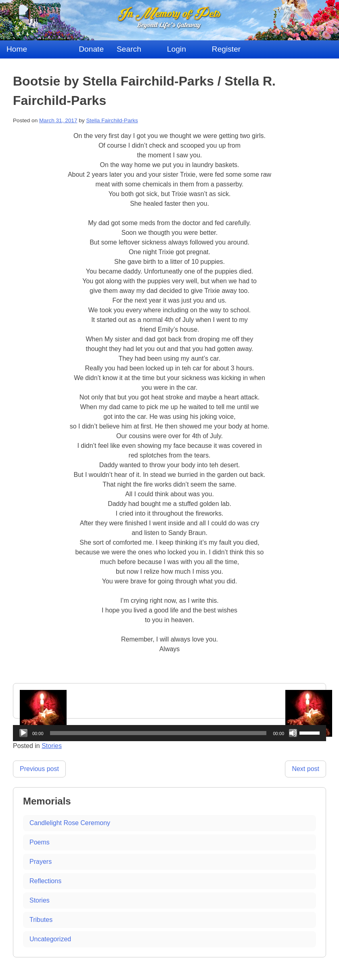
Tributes (41, 920)
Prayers (41, 862)
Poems (40, 842)
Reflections (45, 881)
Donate (91, 49)
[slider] (158, 733)
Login (177, 49)
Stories (40, 900)
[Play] (23, 733)
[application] (169, 733)
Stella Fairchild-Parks (112, 120)
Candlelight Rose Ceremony (70, 823)
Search (129, 49)
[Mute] (293, 733)
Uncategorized (50, 939)
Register (226, 49)
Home (17, 49)
